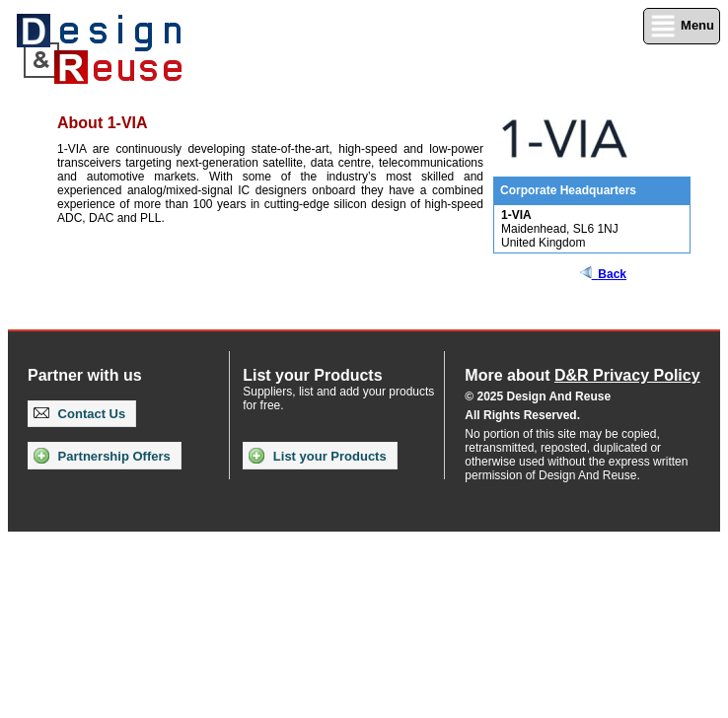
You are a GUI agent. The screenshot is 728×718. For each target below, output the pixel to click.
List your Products (317, 456)
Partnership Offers (102, 456)
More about (582, 375)
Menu (682, 26)
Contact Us (79, 414)
